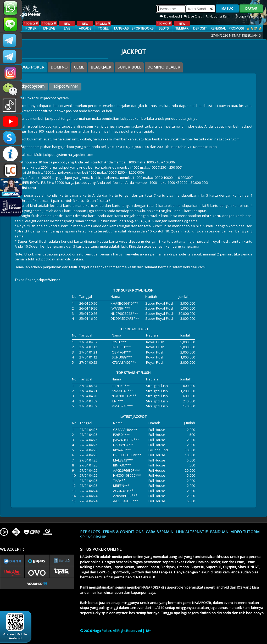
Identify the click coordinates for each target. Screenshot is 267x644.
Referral (218, 28)
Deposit (200, 28)
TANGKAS (121, 28)
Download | (171, 16)
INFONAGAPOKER (11, 154)
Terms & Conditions (123, 532)
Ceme (79, 67)
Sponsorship (93, 537)
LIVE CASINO (67, 29)
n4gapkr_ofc (11, 73)
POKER (31, 26)
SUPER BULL (129, 67)
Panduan (219, 532)
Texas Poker (31, 67)
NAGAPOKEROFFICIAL (11, 121)
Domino (59, 67)
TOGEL (103, 26)
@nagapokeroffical (11, 105)
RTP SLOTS (90, 532)
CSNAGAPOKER (11, 40)
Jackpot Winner (65, 86)
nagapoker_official (11, 24)
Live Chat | (194, 16)
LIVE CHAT (11, 170)
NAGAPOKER (90, 557)
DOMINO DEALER (164, 67)
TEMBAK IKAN (182, 29)
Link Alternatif (192, 532)
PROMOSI (236, 28)
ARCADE (85, 26)
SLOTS (164, 26)
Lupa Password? (249, 16)
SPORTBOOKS (143, 28)
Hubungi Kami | (220, 16)
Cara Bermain (160, 532)
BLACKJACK (101, 67)
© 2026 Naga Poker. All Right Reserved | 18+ (115, 631)
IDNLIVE (49, 26)
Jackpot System (31, 86)
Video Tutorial (246, 532)
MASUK (227, 9)
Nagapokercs (11, 56)
